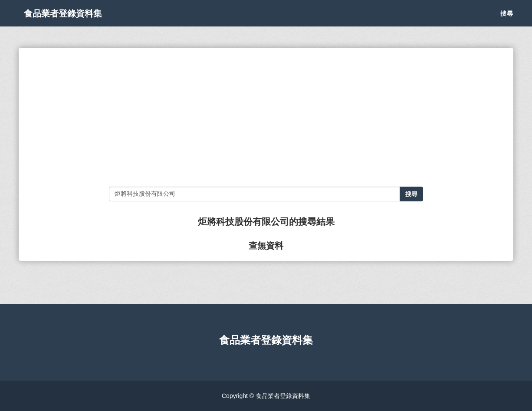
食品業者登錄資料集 (73, 22)
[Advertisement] (266, 117)
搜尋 (507, 22)
